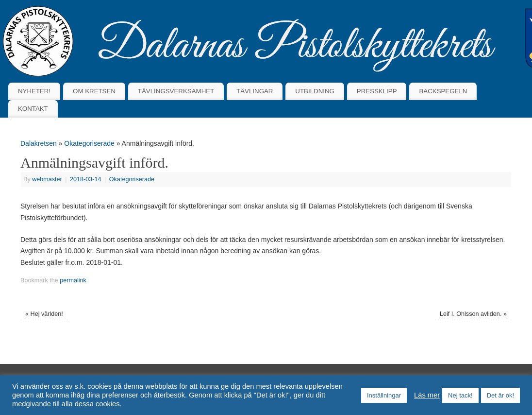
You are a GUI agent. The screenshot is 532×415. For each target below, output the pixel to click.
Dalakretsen (39, 143)
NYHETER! (34, 91)
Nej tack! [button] (460, 395)
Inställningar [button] (384, 395)
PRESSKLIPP (377, 91)
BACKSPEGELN (443, 91)
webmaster (47, 179)
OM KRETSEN (94, 91)
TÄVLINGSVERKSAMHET (176, 91)
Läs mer (427, 395)
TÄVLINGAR (255, 91)
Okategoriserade (89, 143)
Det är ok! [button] (500, 395)
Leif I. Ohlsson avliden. (473, 314)
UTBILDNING (315, 91)
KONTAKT (33, 109)
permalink (73, 280)
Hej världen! (44, 314)
